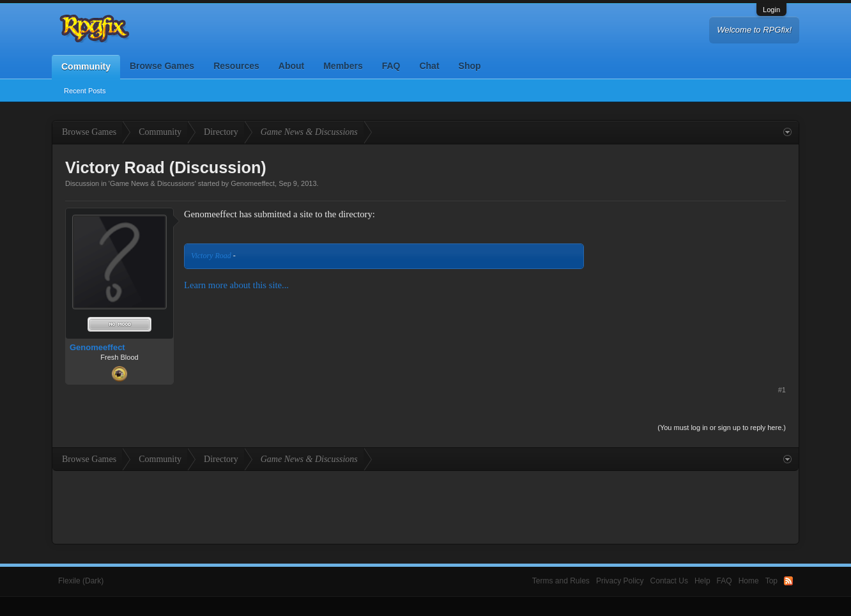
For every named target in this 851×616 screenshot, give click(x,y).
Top (771, 581)
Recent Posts (85, 91)
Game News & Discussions (152, 183)
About (291, 66)
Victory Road (211, 256)
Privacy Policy (620, 581)
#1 (782, 390)
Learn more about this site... (236, 285)
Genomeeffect (253, 183)
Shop (470, 66)
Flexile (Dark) (81, 581)
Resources (236, 66)
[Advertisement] (690, 288)
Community (86, 66)
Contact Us (669, 581)
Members (343, 66)
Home (749, 581)
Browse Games (162, 66)
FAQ (391, 66)
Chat (429, 66)
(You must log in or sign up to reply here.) (722, 427)
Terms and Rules (561, 581)
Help (702, 581)
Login (771, 10)
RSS (788, 581)
